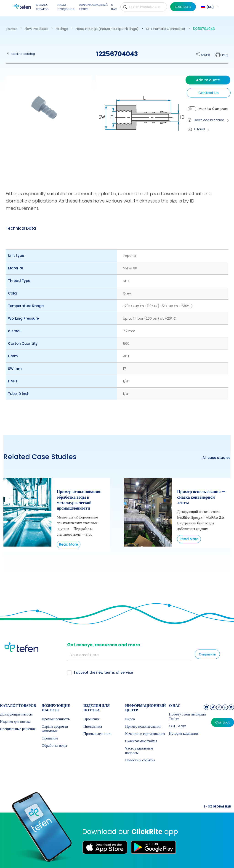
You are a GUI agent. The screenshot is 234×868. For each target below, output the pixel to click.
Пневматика (93, 726)
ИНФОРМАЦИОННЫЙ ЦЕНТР (93, 7)
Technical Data (21, 228)
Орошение (50, 738)
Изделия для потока (15, 722)
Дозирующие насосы (16, 714)
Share (206, 55)
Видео (130, 719)
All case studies (217, 458)
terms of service (119, 672)
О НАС (114, 7)
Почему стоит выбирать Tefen (187, 717)
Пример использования (143, 726)
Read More (69, 544)
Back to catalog (23, 54)
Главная (11, 29)
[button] (210, 7)
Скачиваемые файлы (141, 741)
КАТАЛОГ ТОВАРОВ (42, 7)
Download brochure (209, 120)
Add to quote (208, 80)
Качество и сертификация (145, 734)
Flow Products (36, 29)
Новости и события (140, 760)
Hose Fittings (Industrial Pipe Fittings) (107, 29)
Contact (223, 722)
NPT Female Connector (166, 29)
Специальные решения (18, 729)
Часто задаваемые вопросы (139, 751)
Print (225, 55)
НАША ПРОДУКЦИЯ (66, 7)
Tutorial (199, 129)
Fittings (62, 29)
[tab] (21, 228)
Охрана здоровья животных (55, 729)
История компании (183, 734)
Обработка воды (54, 746)
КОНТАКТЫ (183, 7)
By (217, 806)
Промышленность (56, 719)
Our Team (178, 726)
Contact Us (209, 93)
